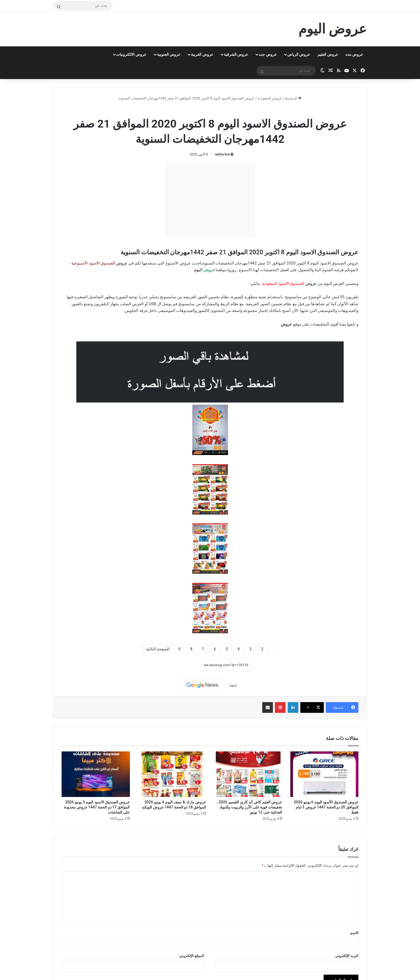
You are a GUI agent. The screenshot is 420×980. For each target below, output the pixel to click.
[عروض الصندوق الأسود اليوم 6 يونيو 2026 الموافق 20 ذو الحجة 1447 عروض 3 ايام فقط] (325, 774)
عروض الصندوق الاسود (195, 110)
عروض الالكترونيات (131, 54)
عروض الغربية (202, 54)
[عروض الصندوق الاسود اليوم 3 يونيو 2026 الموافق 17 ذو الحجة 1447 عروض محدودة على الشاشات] (96, 774)
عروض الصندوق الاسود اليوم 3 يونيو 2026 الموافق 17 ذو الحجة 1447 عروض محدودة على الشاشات (97, 807)
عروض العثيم (328, 54)
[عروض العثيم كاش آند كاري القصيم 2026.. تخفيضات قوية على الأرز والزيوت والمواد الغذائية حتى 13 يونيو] (248, 774)
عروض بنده (354, 54)
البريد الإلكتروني (347, 956)
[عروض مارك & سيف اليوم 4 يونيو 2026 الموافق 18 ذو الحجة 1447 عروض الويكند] (172, 774)
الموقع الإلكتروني (192, 956)
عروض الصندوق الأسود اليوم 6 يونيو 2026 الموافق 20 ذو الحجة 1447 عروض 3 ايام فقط (326, 807)
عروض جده (268, 54)
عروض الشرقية (236, 54)
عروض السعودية (270, 98)
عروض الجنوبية (169, 54)
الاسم (354, 933)
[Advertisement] (210, 200)
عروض (286, 324)
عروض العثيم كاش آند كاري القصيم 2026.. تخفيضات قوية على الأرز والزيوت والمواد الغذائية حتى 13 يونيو (250, 807)
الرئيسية (293, 98)
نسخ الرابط (184, 665)
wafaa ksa (222, 154)
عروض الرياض (299, 54)
